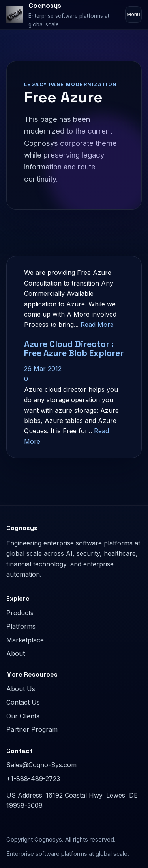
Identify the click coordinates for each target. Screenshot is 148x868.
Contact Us (23, 702)
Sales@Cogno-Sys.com (41, 765)
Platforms (21, 626)
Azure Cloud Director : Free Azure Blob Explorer (74, 349)
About (16, 653)
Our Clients (23, 716)
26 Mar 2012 (43, 369)
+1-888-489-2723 (33, 779)
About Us (21, 689)
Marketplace (25, 640)
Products (20, 613)
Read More (97, 325)
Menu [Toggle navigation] (133, 14)
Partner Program (32, 729)
